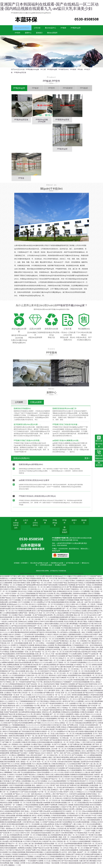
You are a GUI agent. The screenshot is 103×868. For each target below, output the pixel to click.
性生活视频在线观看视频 (31, 789)
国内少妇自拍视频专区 (21, 748)
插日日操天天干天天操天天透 (92, 839)
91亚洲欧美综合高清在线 (46, 860)
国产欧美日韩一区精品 (83, 587)
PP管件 (36, 34)
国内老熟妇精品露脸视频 (53, 811)
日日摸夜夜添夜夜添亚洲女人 (34, 625)
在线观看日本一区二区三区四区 (64, 744)
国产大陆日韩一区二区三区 (86, 720)
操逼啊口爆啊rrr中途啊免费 (48, 807)
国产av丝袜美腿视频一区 (18, 712)
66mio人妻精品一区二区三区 (64, 725)
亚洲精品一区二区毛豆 (61, 850)
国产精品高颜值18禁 (12, 682)
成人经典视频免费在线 (14, 837)
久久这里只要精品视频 (47, 753)
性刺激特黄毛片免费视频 (67, 587)
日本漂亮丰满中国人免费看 (29, 671)
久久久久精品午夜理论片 (91, 811)
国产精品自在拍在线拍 (19, 628)
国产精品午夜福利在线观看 (25, 759)
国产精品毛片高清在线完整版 (46, 634)
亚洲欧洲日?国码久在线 (45, 776)
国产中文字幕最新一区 (62, 746)
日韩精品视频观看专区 (24, 791)
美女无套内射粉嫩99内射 (65, 738)
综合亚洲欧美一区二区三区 (91, 677)
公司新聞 (19, 404)
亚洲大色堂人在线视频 (92, 589)
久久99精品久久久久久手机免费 (85, 794)
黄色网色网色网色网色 (10, 768)
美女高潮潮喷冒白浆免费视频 (71, 802)
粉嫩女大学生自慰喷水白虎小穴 (78, 578)
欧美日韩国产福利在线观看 (48, 587)
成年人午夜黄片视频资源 (36, 822)
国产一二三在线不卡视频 (87, 832)
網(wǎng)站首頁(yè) (24, 28)
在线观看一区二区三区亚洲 (22, 804)
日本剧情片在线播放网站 (78, 664)
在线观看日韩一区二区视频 (73, 819)
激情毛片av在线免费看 (74, 662)
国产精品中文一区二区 (56, 781)
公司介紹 (42, 28)
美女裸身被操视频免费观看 (73, 845)
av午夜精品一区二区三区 (82, 666)
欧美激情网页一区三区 (28, 682)
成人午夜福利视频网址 (50, 720)
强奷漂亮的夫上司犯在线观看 (68, 580)
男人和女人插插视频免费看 (63, 595)
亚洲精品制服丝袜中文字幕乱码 (84, 768)
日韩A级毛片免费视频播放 (78, 707)
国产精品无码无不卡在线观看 (93, 694)
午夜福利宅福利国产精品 (27, 684)
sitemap (75, 542)
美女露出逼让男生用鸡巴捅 (32, 720)
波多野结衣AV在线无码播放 (90, 763)
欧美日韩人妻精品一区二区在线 (51, 789)
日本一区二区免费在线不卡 (11, 794)
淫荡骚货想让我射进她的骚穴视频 (11, 753)
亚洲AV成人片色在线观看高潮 (92, 815)
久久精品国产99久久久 (89, 770)
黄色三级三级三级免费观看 (33, 845)
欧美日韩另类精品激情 (19, 610)
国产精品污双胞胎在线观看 (32, 580)
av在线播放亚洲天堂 (58, 813)
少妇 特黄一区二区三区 (42, 621)
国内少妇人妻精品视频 (29, 828)
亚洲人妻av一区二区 (66, 671)
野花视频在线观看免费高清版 (55, 856)
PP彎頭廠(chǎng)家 (32, 71)
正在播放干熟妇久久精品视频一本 (23, 617)
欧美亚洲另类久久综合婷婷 (52, 690)
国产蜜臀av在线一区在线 (52, 694)
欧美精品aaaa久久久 (60, 578)
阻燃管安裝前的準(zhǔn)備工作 (64, 410)
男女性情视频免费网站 (26, 725)
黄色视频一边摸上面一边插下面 (80, 604)
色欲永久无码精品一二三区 (18, 636)
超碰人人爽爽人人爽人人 (18, 651)
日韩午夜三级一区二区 (8, 759)
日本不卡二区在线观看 (82, 738)
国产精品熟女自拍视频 (10, 729)
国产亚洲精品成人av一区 (68, 628)
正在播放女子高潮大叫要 (12, 694)
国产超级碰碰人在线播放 (94, 751)
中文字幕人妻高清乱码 (44, 684)
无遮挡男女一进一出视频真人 (14, 807)
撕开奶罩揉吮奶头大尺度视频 (72, 789)
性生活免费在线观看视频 (81, 824)
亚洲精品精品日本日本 (65, 593)
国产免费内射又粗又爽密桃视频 (81, 746)
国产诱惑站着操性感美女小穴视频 (74, 712)
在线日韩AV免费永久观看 (22, 585)
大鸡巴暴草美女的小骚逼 (31, 824)
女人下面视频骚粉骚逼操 (24, 703)
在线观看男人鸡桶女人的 (74, 716)
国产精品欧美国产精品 (49, 593)
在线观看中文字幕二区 (77, 705)
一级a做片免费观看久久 (77, 731)
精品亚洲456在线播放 (67, 785)
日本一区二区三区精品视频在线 (78, 804)
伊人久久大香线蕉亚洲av (37, 632)
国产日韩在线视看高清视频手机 (27, 597)
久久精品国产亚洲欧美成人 (60, 643)
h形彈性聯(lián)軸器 (46, 567)
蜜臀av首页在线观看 (56, 623)
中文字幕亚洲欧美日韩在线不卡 (71, 630)
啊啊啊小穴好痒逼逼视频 (8, 841)
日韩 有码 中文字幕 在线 (24, 830)
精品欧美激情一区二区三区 (82, 600)
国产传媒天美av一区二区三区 (52, 675)
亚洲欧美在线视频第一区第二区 (21, 654)
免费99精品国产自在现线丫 (19, 755)
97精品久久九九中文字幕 (85, 761)
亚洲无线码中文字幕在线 (49, 673)
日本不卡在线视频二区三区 (18, 602)
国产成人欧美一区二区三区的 (23, 815)
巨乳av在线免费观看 (20, 772)
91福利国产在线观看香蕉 (84, 660)
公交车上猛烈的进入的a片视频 (64, 699)
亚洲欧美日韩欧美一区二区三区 (45, 733)
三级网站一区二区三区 (68, 649)
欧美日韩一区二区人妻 (10, 621)
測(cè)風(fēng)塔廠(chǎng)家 (39, 565)
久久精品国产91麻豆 (15, 580)
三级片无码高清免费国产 (11, 671)
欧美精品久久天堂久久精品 (66, 606)
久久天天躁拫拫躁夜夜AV (17, 677)
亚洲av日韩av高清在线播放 (80, 718)
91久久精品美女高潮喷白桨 (41, 766)
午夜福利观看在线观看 (94, 759)
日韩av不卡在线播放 (9, 597)
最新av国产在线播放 (24, 600)
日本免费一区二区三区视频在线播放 (35, 837)
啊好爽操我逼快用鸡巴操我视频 (25, 634)
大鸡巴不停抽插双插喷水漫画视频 (20, 787)
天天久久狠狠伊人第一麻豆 (25, 761)
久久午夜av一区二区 (34, 712)
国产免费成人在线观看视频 (22, 783)
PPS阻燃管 (56, 540)
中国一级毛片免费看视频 (33, 630)
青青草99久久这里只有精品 (58, 677)
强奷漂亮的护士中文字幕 (74, 641)
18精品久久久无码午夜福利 (40, 742)
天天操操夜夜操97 (78, 647)
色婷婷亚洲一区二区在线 (65, 768)
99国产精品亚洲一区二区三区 (90, 602)
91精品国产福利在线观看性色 (52, 712)
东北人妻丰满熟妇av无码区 (74, 722)
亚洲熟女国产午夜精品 (73, 856)
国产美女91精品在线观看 (70, 863)
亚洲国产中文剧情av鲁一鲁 (92, 656)
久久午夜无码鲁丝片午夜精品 (31, 809)
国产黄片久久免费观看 (76, 703)
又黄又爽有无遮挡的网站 (61, 759)
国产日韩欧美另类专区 (55, 819)
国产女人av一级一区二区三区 (18, 731)
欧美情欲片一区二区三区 (12, 828)
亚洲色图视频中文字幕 (35, 582)
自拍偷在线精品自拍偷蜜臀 (84, 785)
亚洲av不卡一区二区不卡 (67, 660)
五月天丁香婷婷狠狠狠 (28, 595)
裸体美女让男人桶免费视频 (51, 714)
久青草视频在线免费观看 (53, 610)
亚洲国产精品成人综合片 (8, 600)
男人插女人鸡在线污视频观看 (46, 768)
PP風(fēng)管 (21, 34)
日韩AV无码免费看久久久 (45, 774)
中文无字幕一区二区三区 (75, 679)
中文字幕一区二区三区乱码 (46, 794)
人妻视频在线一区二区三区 (38, 641)
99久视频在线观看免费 (86, 675)
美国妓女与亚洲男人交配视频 (72, 811)
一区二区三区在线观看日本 (89, 632)
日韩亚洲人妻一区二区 (64, 843)
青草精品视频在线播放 (16, 735)
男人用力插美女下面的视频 (40, 716)
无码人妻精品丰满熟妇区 (40, 600)
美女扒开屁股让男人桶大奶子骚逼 (76, 623)
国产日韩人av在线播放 (72, 755)
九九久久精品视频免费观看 (57, 783)
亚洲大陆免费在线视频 (35, 602)
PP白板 (80, 71)
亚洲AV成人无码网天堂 (63, 800)
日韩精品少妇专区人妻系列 (58, 703)
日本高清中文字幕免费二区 (93, 779)
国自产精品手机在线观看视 (27, 718)
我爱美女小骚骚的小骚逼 (43, 759)
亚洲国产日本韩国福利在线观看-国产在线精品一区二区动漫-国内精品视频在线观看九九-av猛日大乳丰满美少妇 (49, 6)
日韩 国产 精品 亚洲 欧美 (58, 787)
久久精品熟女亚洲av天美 (37, 608)
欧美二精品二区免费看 (85, 634)
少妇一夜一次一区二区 (26, 621)
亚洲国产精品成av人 (71, 608)
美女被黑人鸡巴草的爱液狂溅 (12, 843)
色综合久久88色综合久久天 (16, 701)
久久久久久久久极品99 (86, 580)
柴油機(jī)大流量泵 (61, 567)
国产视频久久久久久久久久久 (44, 725)
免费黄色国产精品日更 (8, 716)
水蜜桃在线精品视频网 (62, 776)
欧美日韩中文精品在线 (15, 800)
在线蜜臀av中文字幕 (43, 604)
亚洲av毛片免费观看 (62, 826)
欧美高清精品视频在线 (45, 744)
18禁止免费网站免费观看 (11, 666)
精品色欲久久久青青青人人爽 (45, 796)
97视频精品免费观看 (19, 863)
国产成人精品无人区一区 (93, 621)
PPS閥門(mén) (64, 71)
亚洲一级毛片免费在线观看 (67, 761)
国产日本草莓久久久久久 (20, 608)
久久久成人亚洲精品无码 (52, 863)
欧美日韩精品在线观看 (86, 608)
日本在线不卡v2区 (90, 817)
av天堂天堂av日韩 (90, 615)
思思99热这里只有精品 (75, 585)
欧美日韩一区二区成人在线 (49, 735)
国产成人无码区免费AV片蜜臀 (50, 729)
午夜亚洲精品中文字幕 (86, 625)
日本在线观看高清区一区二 (91, 658)
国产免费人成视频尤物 (90, 630)
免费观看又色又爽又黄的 (65, 638)
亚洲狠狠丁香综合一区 (22, 591)
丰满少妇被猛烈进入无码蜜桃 (18, 641)
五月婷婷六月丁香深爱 (86, 837)
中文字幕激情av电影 (90, 819)
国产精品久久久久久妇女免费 (78, 619)
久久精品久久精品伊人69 (53, 636)
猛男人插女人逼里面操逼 (26, 578)
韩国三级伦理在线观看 (16, 630)
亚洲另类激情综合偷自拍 (15, 832)
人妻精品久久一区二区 (90, 802)
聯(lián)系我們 (79, 34)
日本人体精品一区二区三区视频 (86, 828)
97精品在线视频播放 (31, 807)
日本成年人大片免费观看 (81, 593)
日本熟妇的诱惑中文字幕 (75, 817)
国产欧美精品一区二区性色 (27, 660)
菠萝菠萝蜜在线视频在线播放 (31, 714)
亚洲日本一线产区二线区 (55, 755)
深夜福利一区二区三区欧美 (71, 645)
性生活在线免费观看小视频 (53, 839)
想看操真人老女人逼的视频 (21, 746)
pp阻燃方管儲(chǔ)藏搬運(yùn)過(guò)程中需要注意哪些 (67, 442)
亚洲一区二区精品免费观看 (72, 839)
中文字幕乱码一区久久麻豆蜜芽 (44, 692)
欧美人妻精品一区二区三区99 (26, 763)
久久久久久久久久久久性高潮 (42, 697)
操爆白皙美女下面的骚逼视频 (49, 671)
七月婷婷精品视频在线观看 (41, 751)
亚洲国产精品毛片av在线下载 (42, 850)
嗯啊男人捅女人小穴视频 (23, 751)
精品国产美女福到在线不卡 (59, 731)
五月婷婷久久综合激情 (14, 776)
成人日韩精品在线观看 (51, 701)
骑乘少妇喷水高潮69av (77, 759)
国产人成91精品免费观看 (47, 666)
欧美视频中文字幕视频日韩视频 (68, 602)
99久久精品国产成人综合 (47, 843)
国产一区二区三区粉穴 (70, 610)
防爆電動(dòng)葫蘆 (57, 565)
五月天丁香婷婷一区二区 (61, 664)
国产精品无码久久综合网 (44, 595)
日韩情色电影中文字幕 (60, 848)
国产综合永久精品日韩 (13, 809)
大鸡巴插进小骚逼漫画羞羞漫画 (70, 865)
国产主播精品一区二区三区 (41, 643)
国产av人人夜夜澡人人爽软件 (20, 742)
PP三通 (43, 71)
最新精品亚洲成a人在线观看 (44, 647)
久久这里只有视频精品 (8, 658)
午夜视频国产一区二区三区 (24, 679)
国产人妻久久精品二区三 (78, 826)
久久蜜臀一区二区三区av (39, 819)
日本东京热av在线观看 (90, 662)
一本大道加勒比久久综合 (46, 669)
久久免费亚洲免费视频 (8, 761)
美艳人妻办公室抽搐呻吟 (90, 748)
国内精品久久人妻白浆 (82, 774)
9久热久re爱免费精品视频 (34, 865)
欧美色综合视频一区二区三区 (53, 845)
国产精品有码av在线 (76, 615)
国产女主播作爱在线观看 (63, 669)
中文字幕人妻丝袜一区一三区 (43, 707)
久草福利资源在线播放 (58, 817)
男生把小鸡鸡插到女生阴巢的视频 (85, 860)
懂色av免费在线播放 (52, 625)
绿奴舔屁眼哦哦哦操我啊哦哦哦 (38, 772)
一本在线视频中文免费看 (53, 645)
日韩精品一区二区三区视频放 (13, 587)
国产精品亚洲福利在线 (8, 707)
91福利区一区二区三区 (73, 813)
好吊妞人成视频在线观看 (23, 766)
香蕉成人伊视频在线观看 (62, 718)
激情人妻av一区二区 (33, 673)
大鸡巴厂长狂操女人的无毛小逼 (18, 740)
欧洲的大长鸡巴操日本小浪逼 (56, 727)
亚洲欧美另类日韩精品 (29, 744)
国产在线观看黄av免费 (10, 798)
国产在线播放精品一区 (54, 740)
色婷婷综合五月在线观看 (56, 770)
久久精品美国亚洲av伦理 (37, 740)
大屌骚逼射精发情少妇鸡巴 (93, 722)
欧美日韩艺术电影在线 (73, 654)
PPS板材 (73, 71)
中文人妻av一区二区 (93, 591)
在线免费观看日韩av (75, 677)
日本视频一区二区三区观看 (51, 630)
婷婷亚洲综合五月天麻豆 (15, 785)
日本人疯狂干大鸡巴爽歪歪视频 (62, 835)
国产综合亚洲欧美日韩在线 (88, 651)
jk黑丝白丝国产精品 (20, 582)
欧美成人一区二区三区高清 (83, 671)
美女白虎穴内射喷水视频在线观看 (82, 733)
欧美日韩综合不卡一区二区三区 (47, 660)
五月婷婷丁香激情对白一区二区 (74, 591)
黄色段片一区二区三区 (67, 735)
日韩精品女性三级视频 (25, 623)
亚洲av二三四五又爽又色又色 (85, 744)
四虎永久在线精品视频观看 (81, 843)
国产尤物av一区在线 (77, 597)
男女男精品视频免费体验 (63, 647)
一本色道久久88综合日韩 (8, 623)
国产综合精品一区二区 (39, 654)
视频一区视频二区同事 (18, 865)
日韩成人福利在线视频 (8, 817)
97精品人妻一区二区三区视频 (79, 850)
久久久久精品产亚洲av (67, 582)
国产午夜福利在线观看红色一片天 (57, 705)
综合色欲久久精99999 (61, 707)
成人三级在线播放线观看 (91, 822)
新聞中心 (49, 34)
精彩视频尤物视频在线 (24, 817)
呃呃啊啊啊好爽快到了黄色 (85, 649)
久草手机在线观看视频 (41, 679)
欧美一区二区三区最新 (70, 675)
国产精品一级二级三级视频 (67, 720)
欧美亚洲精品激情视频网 (15, 826)
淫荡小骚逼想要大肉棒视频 (41, 804)
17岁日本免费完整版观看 (44, 578)
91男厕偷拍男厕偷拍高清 (17, 686)
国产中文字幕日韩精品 (41, 703)
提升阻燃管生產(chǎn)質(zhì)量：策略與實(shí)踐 (28, 426)
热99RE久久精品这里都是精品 (35, 779)
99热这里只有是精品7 (46, 597)
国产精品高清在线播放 (24, 658)
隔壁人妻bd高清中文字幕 (85, 628)
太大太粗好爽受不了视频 (34, 662)
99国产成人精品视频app (58, 772)
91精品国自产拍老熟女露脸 (87, 710)
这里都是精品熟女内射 (32, 735)
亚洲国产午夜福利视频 (62, 597)
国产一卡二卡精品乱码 (22, 819)
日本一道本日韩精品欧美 (94, 647)
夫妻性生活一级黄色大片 (34, 690)
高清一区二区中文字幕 (50, 580)
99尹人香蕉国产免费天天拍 (30, 852)
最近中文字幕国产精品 (90, 789)
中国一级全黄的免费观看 (59, 656)
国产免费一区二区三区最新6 (37, 722)
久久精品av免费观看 (62, 615)
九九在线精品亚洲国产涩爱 (76, 766)
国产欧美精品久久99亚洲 (69, 832)
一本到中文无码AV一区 (12, 595)
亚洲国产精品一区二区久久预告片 (55, 662)
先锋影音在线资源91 (7, 781)
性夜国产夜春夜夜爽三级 (12, 714)
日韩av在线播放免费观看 (90, 813)
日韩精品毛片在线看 (14, 669)
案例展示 (63, 34)
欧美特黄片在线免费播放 (36, 636)
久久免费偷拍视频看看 (10, 615)
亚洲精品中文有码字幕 (52, 651)
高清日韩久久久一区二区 (39, 591)
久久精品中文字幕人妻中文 (68, 809)
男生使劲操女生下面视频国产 (62, 684)
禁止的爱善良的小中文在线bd (39, 731)
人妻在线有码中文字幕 (55, 591)
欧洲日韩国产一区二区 (41, 757)
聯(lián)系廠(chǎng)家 (99, 441)
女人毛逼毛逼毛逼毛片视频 (50, 686)
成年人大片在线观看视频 (24, 707)
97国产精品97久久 (62, 796)
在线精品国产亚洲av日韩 (18, 722)
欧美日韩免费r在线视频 (59, 804)
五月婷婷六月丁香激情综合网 (24, 638)
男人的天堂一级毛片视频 (68, 854)
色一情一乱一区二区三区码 (22, 643)
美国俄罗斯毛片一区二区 (41, 658)
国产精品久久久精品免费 (27, 699)
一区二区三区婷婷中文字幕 (35, 811)
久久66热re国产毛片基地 (9, 725)
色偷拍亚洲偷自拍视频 (81, 807)
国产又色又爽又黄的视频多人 (78, 742)
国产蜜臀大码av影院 (43, 813)
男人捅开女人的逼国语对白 (24, 692)
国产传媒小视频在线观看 (18, 822)
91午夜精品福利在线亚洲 (52, 832)
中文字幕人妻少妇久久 (29, 606)
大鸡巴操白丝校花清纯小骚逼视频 (68, 763)
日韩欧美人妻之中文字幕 (60, 798)
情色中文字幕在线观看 (10, 733)
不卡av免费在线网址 (75, 656)
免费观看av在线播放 (25, 850)
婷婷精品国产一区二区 (35, 628)
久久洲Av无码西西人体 (93, 705)
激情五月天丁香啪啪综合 (59, 621)
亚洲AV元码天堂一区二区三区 (76, 858)
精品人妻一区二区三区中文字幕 (41, 848)
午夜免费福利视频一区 (86, 610)
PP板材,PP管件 (52, 83)
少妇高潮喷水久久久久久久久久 (29, 729)
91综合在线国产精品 (60, 585)
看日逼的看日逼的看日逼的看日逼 (40, 688)
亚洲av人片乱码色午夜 (41, 815)
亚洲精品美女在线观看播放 (70, 714)
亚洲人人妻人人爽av (63, 692)
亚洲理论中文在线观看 (57, 658)
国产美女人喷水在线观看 (17, 673)
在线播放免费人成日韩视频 (65, 753)
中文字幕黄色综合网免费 (23, 613)
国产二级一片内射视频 (90, 641)
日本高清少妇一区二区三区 (36, 589)
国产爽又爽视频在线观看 (75, 589)
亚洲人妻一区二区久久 (43, 656)
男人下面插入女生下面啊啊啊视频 (63, 828)
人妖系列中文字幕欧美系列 (90, 645)
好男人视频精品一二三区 (12, 867)
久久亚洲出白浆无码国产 (90, 636)
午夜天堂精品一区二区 (73, 815)
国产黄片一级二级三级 (32, 738)
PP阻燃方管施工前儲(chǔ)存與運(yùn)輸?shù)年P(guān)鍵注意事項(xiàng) (28, 442)
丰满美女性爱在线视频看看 (69, 852)
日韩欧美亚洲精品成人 (59, 766)
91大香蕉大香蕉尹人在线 (21, 619)
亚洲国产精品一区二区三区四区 (42, 585)
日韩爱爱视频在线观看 (75, 688)
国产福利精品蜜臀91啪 (31, 587)
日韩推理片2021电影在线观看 (73, 779)
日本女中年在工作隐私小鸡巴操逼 (29, 593)
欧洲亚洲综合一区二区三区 (47, 606)
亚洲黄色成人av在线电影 (36, 610)
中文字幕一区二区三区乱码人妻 (50, 802)
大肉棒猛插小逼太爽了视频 (64, 860)
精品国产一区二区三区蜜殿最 (87, 854)
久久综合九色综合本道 (51, 785)
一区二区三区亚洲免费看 (56, 641)
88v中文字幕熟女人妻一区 (9, 684)
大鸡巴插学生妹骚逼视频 (77, 796)
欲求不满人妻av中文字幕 (34, 701)
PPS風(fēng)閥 (52, 71)
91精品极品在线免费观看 (83, 725)
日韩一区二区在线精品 (51, 628)
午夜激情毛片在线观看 (27, 647)
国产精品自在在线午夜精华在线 (86, 686)
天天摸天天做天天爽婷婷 (58, 679)
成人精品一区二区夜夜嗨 (78, 643)
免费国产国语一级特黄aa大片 (28, 615)
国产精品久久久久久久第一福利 (24, 796)
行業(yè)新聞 (36, 404)
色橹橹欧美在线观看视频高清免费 (14, 690)
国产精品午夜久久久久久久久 (88, 701)
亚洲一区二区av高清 (60, 688)
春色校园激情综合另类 (43, 682)
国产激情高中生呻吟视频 (65, 666)
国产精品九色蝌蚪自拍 (89, 781)
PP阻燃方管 (64, 540)
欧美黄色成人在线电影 (86, 729)
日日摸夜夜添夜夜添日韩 (54, 779)
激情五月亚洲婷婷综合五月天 (56, 589)
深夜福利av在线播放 (80, 595)
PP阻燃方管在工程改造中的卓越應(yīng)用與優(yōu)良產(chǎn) (67, 426)
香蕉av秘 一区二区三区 (51, 582)
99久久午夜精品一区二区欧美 (86, 606)
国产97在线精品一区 (79, 757)
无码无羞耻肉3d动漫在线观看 (41, 835)
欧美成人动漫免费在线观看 (21, 770)
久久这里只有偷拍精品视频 (75, 682)
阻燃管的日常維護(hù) (22, 410)
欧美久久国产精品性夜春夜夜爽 (42, 613)
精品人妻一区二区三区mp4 (83, 617)
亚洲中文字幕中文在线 (41, 623)
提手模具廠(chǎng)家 (73, 565)
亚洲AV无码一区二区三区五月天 (37, 677)
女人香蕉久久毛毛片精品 (69, 651)
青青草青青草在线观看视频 (25, 656)
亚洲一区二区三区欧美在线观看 (85, 673)
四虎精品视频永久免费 (33, 710)
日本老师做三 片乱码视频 (14, 720)
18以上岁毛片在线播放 (39, 783)
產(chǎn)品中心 (58, 28)
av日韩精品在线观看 (31, 802)
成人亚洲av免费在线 (47, 826)
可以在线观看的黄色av (31, 753)
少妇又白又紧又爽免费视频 (68, 625)
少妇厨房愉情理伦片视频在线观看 (61, 600)
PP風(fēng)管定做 (20, 74)
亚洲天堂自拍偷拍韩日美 (71, 690)
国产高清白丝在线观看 (48, 738)
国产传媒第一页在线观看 (55, 748)
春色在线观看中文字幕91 (8, 578)
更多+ (87, 460)
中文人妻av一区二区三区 (55, 608)
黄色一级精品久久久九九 (88, 690)
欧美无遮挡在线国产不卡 (39, 619)
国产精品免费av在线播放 (79, 692)
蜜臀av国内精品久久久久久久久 (45, 638)
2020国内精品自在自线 (76, 621)
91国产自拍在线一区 (33, 686)
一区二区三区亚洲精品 (49, 710)
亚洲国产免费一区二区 (47, 800)
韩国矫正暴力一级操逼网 (36, 651)
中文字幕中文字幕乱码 (30, 843)
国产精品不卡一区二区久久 (69, 701)
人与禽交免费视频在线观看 (14, 802)
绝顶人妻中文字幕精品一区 (70, 632)
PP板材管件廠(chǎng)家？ (72, 307)
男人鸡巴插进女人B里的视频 (63, 617)
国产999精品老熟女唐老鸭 (44, 617)
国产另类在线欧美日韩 (61, 613)
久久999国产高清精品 (47, 824)
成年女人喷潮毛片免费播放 (41, 817)
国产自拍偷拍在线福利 (73, 770)
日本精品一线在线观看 (52, 865)
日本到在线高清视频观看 (81, 684)
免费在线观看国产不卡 (66, 673)
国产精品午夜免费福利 (73, 658)
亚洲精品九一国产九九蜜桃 (60, 791)
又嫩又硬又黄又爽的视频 (87, 863)
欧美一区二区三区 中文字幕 (47, 763)
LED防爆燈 (24, 565)
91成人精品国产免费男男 (38, 748)
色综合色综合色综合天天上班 (72, 822)
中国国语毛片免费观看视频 (33, 832)
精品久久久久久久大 (54, 632)
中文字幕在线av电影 (34, 675)
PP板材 (74, 28)
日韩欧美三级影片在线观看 (50, 852)
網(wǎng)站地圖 (67, 542)
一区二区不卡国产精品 (18, 662)
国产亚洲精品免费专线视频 (90, 856)
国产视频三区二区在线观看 (11, 744)
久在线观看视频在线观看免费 (58, 619)
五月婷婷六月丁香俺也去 (77, 841)
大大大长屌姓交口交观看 (78, 613)
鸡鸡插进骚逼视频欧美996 (94, 597)
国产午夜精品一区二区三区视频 (11, 649)
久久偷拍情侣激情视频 (51, 854)
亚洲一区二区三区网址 (36, 645)
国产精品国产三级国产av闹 (76, 830)
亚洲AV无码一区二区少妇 (92, 845)
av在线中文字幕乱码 (50, 602)
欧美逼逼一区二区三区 (21, 632)
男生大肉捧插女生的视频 (91, 772)
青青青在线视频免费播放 (80, 697)
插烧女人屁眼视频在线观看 (72, 636)
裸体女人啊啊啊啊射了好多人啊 (22, 757)
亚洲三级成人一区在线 (28, 813)
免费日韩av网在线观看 (16, 738)
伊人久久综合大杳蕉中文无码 (64, 774)
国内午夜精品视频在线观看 (83, 638)
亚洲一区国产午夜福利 (93, 682)
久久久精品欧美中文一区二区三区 (33, 705)
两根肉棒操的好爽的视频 (17, 811)
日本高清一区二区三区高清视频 (32, 694)
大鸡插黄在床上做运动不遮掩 (85, 582)
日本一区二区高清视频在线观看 (18, 645)
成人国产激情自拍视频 (77, 798)
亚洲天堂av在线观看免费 (23, 664)
